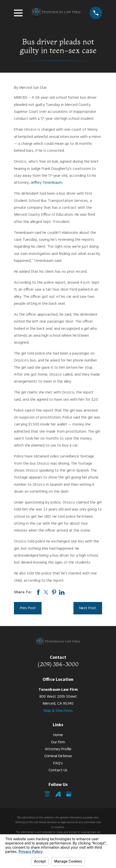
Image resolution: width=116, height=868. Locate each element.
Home (58, 735)
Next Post (88, 608)
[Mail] (47, 794)
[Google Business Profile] (69, 794)
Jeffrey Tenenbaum (47, 183)
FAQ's (58, 763)
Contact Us (58, 770)
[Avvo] (58, 794)
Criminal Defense (58, 756)
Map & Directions (58, 711)
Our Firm (58, 742)
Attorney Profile (58, 749)
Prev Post (28, 608)
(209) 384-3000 (58, 664)
